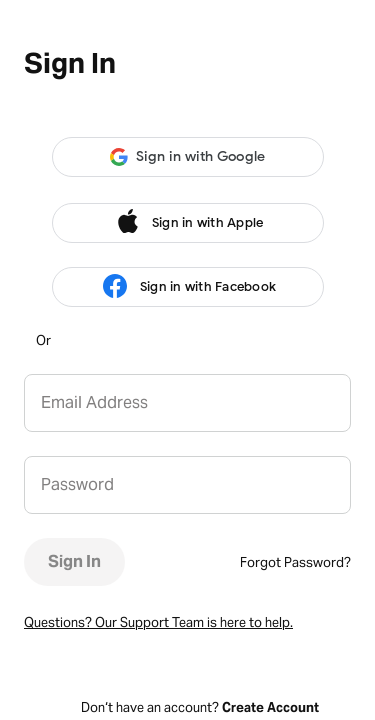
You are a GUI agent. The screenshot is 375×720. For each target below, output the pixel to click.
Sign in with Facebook (187, 286)
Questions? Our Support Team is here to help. (158, 622)
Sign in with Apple (188, 223)
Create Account (270, 707)
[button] (188, 157)
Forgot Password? (295, 562)
